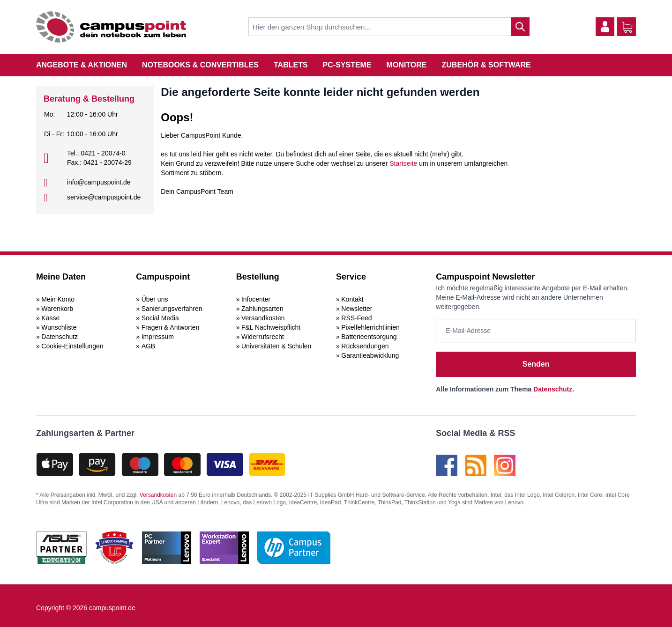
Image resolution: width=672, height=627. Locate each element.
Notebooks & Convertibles (200, 65)
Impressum (158, 337)
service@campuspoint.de (104, 197)
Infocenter (256, 299)
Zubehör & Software (486, 65)
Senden (536, 364)
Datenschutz (60, 337)
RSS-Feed (356, 318)
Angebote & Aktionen (82, 65)
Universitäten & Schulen (276, 346)
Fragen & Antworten (171, 327)
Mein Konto (58, 299)
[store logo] (111, 27)
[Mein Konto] (605, 27)
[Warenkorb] (627, 27)
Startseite (403, 163)
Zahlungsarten (262, 309)
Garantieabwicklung (370, 355)
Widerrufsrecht (263, 337)
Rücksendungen (365, 346)
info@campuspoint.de (99, 182)
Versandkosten (263, 318)
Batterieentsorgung (369, 337)
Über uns (155, 299)
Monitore (407, 65)
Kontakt (352, 299)
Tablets (291, 65)
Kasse (50, 318)
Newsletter (357, 309)
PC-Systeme (347, 65)
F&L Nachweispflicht (271, 327)
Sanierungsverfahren (172, 309)
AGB (149, 346)
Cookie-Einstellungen (72, 346)
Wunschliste (59, 327)
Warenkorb (57, 309)
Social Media (160, 318)
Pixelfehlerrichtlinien (370, 327)
